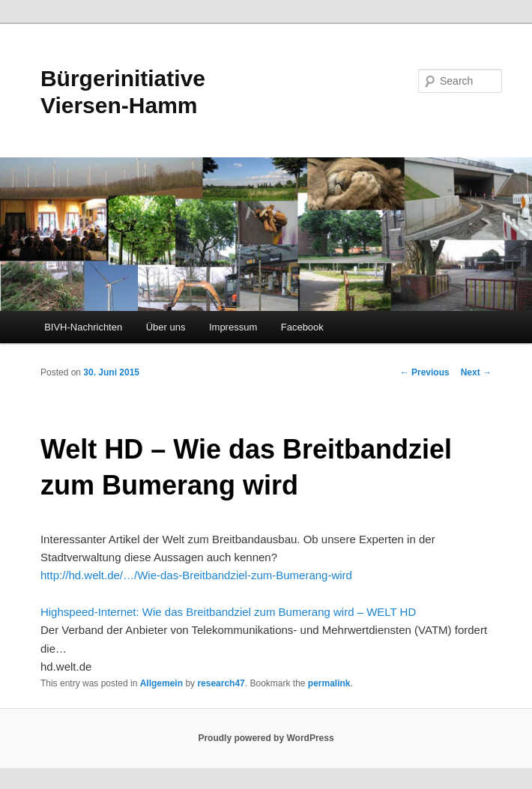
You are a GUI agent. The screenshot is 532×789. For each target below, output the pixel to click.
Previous (425, 372)
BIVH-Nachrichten (83, 327)
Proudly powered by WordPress (266, 738)
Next (476, 372)
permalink (329, 683)
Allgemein (161, 683)
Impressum (233, 327)
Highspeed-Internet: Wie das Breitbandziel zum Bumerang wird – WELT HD (228, 612)
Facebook (302, 327)
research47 (221, 683)
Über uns (166, 327)
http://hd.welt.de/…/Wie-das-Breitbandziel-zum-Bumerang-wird (196, 575)
